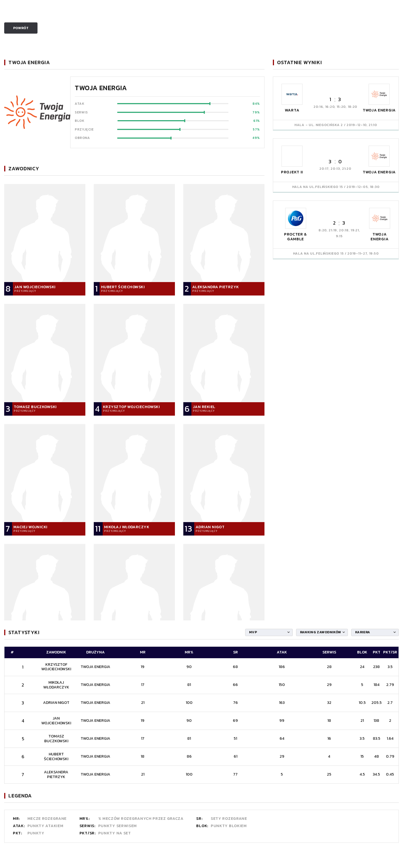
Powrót (21, 28)
